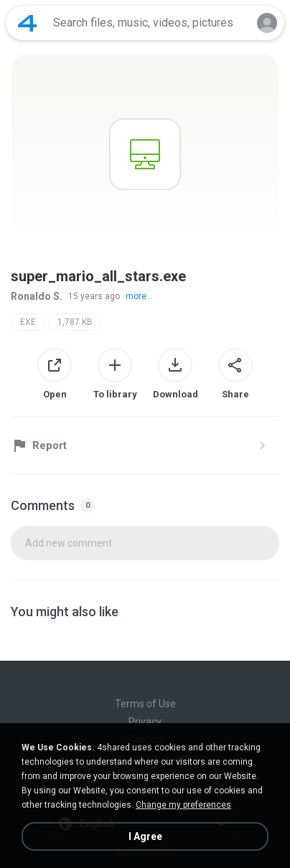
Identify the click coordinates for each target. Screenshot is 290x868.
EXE (28, 322)
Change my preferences (183, 805)
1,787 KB (75, 322)
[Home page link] (27, 23)
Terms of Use (145, 704)
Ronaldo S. (37, 296)
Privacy (145, 722)
